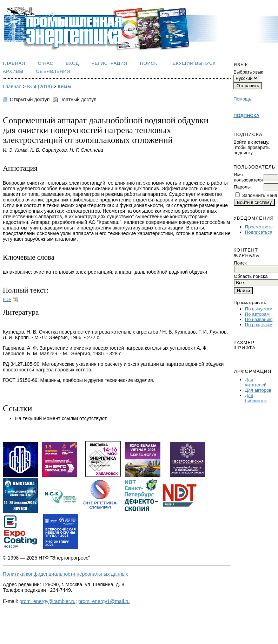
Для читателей (256, 382)
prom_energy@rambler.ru (47, 601)
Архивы (13, 71)
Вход (72, 63)
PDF (7, 300)
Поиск (149, 63)
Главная (14, 63)
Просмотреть (259, 227)
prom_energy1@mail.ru (104, 601)
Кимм (64, 87)
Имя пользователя (248, 177)
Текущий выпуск (193, 63)
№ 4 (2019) (39, 87)
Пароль (242, 187)
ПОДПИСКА (246, 115)
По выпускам (259, 309)
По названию (259, 319)
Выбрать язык (248, 72)
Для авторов (258, 390)
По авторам (257, 314)
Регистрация (110, 63)
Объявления (53, 71)
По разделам (259, 325)
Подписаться (259, 232)
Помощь (242, 99)
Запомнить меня (260, 195)
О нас (46, 63)
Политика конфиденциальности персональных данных (65, 574)
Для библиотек (256, 398)
